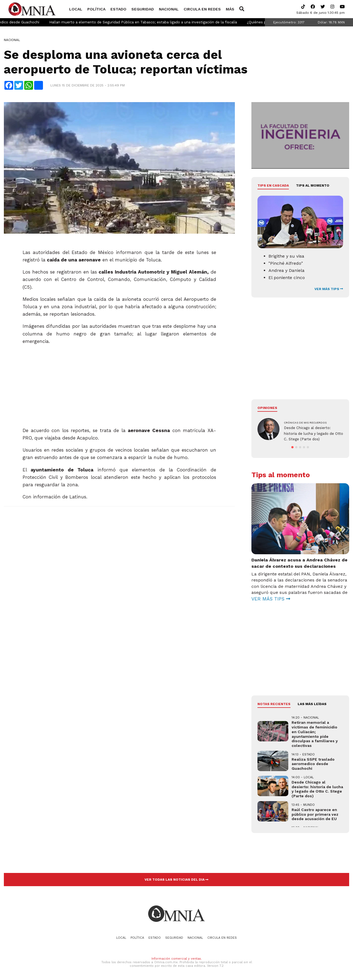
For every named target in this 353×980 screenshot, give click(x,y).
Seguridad (143, 9)
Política (96, 9)
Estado (118, 9)
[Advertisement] (119, 384)
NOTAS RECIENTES (274, 704)
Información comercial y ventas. (177, 959)
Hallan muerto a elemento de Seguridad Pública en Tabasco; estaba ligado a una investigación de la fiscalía (157, 22)
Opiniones (267, 408)
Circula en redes (202, 9)
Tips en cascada (273, 185)
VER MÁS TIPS (329, 289)
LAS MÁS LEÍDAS (312, 704)
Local (76, 9)
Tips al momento (313, 185)
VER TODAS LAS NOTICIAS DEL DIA (176, 880)
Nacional (169, 9)
